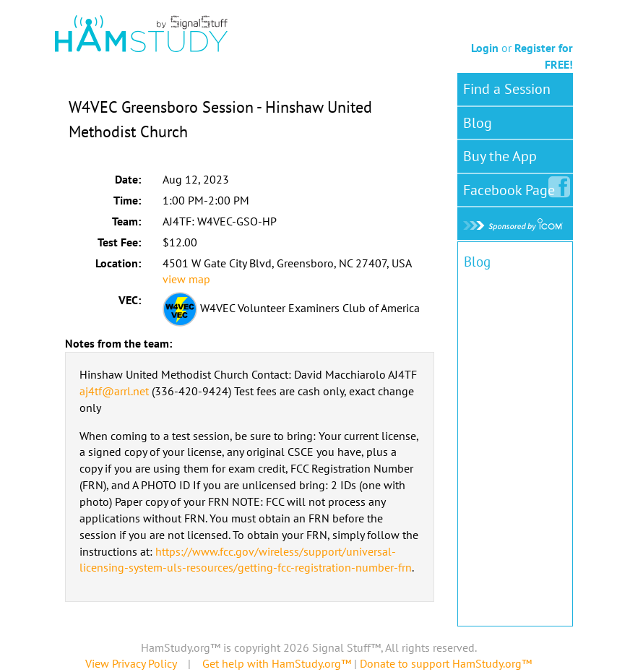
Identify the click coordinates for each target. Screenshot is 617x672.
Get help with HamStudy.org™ (277, 663)
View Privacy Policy (131, 663)
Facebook (512, 187)
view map (186, 279)
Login (485, 48)
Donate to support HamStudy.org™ (446, 663)
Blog (478, 123)
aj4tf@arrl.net (114, 391)
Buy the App (500, 156)
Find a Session (507, 89)
